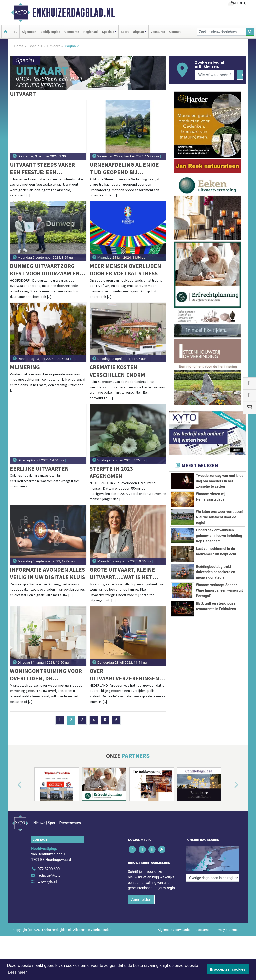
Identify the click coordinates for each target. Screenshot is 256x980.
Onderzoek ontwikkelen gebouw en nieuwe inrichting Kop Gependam (219, 536)
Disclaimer (203, 930)
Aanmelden (141, 899)
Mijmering (25, 367)
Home (19, 46)
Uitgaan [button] (138, 32)
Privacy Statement (228, 930)
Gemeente (72, 32)
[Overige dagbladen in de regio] (212, 878)
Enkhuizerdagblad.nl (74, 13)
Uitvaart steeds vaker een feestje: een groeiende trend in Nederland (42, 169)
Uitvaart (53, 46)
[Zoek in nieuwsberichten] (221, 32)
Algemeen (29, 32)
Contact (175, 32)
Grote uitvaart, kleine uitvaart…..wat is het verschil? (122, 574)
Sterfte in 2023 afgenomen (111, 472)
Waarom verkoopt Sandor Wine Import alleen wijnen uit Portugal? (219, 590)
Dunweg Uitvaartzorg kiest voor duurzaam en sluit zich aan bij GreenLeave (45, 270)
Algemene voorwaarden (175, 930)
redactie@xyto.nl (51, 875)
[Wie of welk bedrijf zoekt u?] (214, 75)
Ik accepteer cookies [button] (228, 969)
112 (15, 32)
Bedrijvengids (50, 32)
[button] (14, 785)
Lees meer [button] (17, 972)
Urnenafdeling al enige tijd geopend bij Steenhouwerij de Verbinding (124, 169)
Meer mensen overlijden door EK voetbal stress (125, 269)
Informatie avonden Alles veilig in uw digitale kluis (47, 573)
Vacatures (158, 32)
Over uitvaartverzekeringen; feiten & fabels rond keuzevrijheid (125, 675)
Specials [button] (108, 32)
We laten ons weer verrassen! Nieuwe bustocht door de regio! (220, 517)
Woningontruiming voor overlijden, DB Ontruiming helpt (46, 675)
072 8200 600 (49, 869)
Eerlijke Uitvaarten (39, 468)
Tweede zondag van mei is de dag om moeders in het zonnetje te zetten (220, 481)
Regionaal (91, 32)
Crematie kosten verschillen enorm (117, 371)
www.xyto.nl (47, 882)
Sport (125, 32)
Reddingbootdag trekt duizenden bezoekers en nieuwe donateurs (216, 572)
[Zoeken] (250, 32)
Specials (35, 46)
